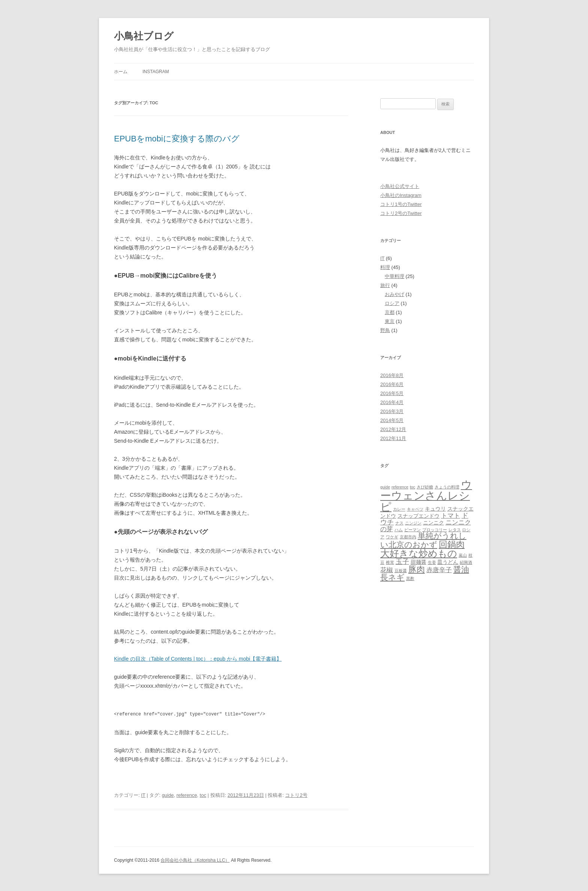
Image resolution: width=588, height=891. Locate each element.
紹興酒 (466, 562)
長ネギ (392, 577)
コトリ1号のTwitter (401, 204)
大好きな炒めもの (419, 553)
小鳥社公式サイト (400, 186)
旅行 (385, 285)
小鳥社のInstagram (401, 195)
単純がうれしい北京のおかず (423, 540)
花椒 (387, 570)
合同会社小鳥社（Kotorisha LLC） (195, 859)
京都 (390, 312)
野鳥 (385, 330)
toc (203, 794)
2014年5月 (392, 420)
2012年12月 (393, 429)
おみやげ (394, 294)
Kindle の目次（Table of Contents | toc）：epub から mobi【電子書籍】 (198, 659)
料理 (385, 267)
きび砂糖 (425, 487)
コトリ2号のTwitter (401, 213)
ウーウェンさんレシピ (426, 496)
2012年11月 (393, 438)
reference (187, 794)
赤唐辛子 (439, 570)
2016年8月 (392, 375)
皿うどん (448, 562)
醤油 (461, 569)
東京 (390, 321)
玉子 (402, 561)
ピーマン (412, 530)
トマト (451, 515)
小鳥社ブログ (144, 36)
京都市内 (408, 537)
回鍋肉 (452, 544)
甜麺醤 (418, 562)
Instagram (156, 72)
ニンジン (413, 523)
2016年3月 (392, 411)
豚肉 (417, 569)
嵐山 (463, 555)
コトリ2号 (296, 794)
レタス (455, 530)
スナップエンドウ (418, 516)
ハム (399, 530)
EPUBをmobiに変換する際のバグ (177, 139)
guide (168, 794)
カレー (399, 509)
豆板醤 (401, 571)
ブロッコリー (435, 530)
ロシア (392, 303)
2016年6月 (392, 384)
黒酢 (410, 578)
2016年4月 (392, 402)
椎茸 (390, 562)
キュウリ (435, 509)
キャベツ (415, 509)
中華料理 (394, 276)
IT (143, 794)
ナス (399, 523)
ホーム (121, 72)
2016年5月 (392, 393)
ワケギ (392, 537)
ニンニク (433, 523)
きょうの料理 (447, 487)
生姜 (432, 562)
